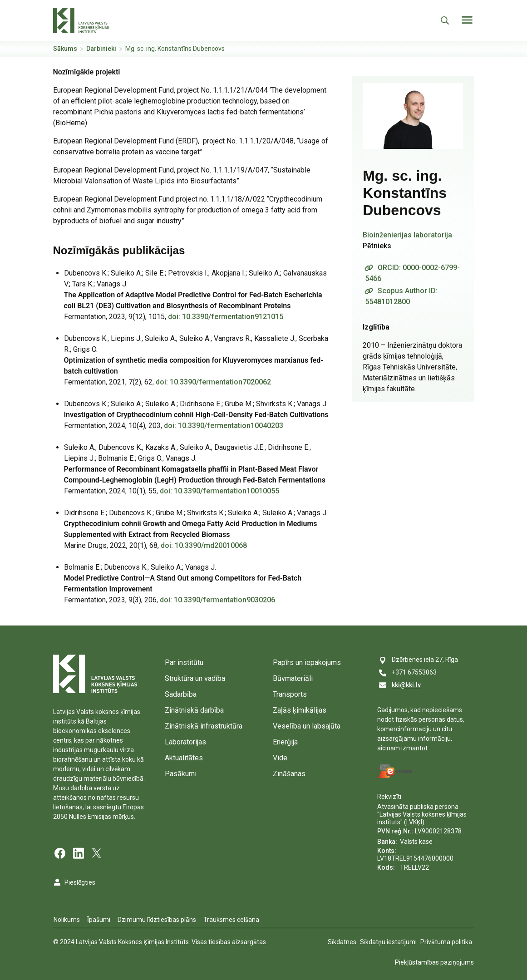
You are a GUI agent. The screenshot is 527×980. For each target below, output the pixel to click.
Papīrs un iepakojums (307, 662)
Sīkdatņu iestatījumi (388, 942)
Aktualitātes (184, 758)
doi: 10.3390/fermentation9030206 (217, 600)
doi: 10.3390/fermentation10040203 (224, 426)
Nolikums (67, 920)
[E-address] (395, 771)
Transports (290, 694)
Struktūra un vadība (195, 678)
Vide (280, 758)
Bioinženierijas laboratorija (407, 235)
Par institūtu (184, 662)
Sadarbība (181, 694)
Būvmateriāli (293, 678)
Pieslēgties (80, 882)
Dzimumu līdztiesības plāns (157, 920)
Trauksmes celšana (231, 920)
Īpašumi (99, 920)
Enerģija (285, 742)
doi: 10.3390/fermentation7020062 (213, 382)
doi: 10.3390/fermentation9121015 (226, 317)
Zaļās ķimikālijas (300, 710)
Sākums (65, 49)
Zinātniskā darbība (194, 710)
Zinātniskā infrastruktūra (204, 726)
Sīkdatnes (342, 942)
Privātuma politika (446, 942)
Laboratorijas (185, 742)
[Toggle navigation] (467, 20)
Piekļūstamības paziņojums (434, 962)
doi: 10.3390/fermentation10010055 (219, 491)
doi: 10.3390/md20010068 (204, 545)
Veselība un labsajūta (307, 726)
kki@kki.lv (406, 685)
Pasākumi (181, 774)
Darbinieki (101, 49)
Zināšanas (289, 774)
